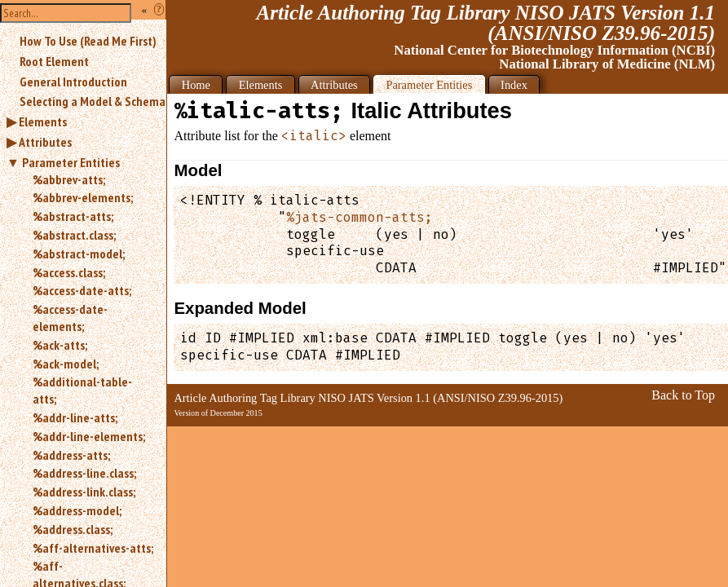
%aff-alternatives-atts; (93, 548)
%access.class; (69, 272)
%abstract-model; (79, 254)
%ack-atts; (60, 345)
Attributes (45, 142)
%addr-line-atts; (75, 417)
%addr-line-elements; (89, 436)
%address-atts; (71, 455)
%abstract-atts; (73, 216)
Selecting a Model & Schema (93, 101)
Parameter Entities (71, 162)
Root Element (54, 61)
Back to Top (683, 395)
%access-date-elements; (70, 318)
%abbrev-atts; (69, 179)
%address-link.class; (84, 492)
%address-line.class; (84, 473)
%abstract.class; (74, 235)
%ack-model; (66, 364)
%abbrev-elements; (83, 197)
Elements (43, 121)
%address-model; (77, 510)
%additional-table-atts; (82, 390)
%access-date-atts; (82, 290)
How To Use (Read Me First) (88, 41)
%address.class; (73, 529)
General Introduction (73, 82)
